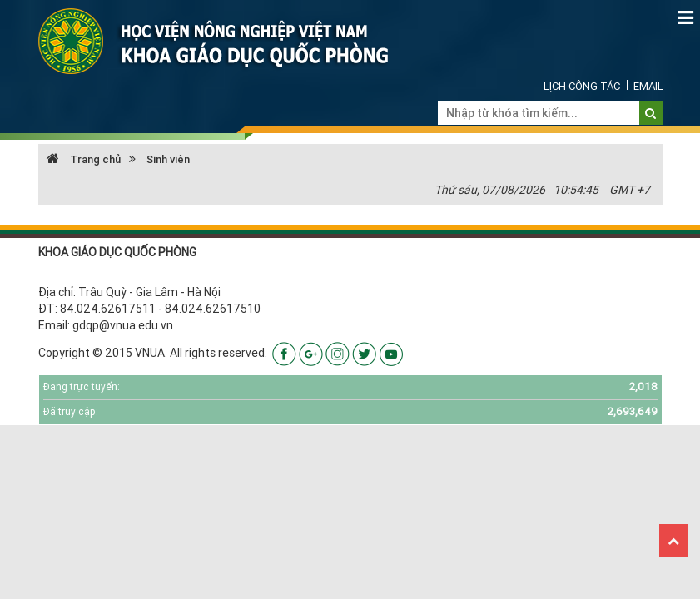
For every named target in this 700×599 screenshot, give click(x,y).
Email (648, 86)
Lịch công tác (582, 86)
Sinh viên (168, 159)
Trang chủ (84, 159)
